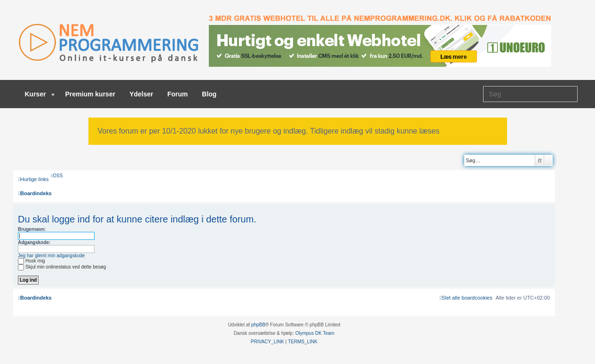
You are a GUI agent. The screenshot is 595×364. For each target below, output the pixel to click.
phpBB (258, 325)
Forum (178, 94)
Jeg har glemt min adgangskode (51, 256)
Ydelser (141, 94)
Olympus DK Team (315, 333)
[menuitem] (57, 176)
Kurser (40, 94)
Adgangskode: (34, 242)
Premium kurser (91, 94)
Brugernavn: (32, 229)
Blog (209, 94)
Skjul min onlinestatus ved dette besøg (62, 267)
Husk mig (32, 261)
